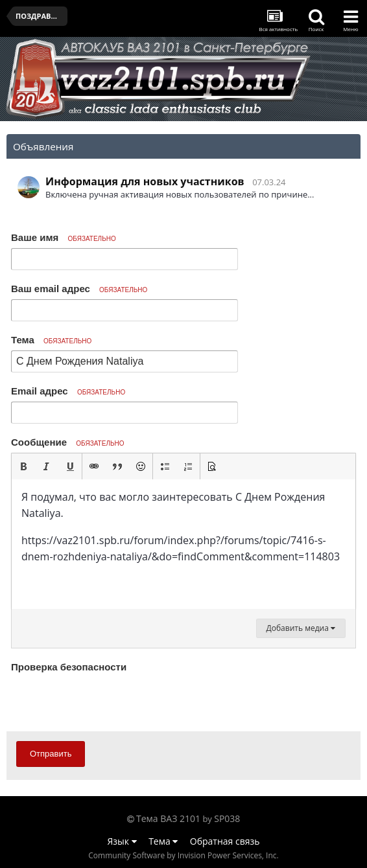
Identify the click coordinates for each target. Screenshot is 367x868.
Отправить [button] (51, 754)
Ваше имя (64, 237)
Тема (51, 340)
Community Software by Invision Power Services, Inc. (183, 855)
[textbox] (184, 544)
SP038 (227, 818)
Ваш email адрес (79, 289)
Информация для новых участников (145, 181)
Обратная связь (225, 841)
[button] (23, 466)
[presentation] (110, 702)
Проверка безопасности (69, 667)
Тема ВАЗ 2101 (168, 818)
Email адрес (68, 391)
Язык (122, 841)
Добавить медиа (301, 628)
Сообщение (68, 442)
